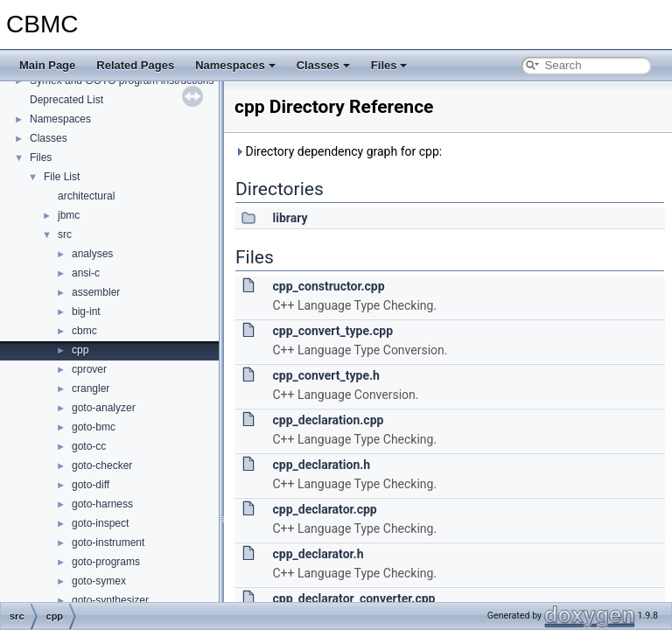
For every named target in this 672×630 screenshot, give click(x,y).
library (290, 218)
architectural (86, 196)
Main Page (47, 65)
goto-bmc (94, 427)
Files (389, 65)
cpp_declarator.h (318, 554)
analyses (92, 254)
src (65, 234)
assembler (96, 292)
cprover (89, 369)
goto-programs (106, 562)
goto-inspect (100, 523)
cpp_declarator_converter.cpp (353, 598)
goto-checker (102, 465)
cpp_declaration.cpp (328, 420)
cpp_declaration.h (321, 465)
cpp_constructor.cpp (328, 286)
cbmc (84, 331)
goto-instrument (108, 542)
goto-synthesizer (110, 600)
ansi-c (86, 273)
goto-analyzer (104, 408)
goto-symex (99, 581)
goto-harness (102, 504)
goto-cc (89, 446)
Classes (323, 65)
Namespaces (235, 65)
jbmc (69, 215)
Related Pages (135, 65)
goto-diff (91, 485)
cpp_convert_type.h (325, 375)
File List (62, 177)
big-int (86, 311)
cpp (80, 350)
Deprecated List (66, 100)
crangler (91, 388)
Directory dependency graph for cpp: (338, 151)
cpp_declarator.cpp (324, 509)
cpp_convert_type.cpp (332, 331)
